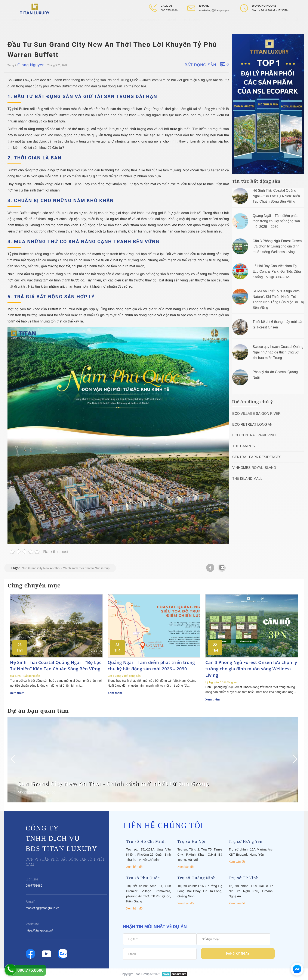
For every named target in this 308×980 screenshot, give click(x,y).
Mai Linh (15, 676)
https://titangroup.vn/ (39, 930)
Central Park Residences (257, 457)
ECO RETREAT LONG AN (252, 425)
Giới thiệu (41, 24)
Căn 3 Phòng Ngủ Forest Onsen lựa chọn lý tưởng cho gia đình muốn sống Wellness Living (277, 246)
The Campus (244, 446)
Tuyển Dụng (192, 24)
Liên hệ (172, 24)
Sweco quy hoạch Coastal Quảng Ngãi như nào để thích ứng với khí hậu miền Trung (278, 352)
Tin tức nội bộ (121, 24)
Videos (99, 24)
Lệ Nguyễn (212, 682)
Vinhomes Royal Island (254, 468)
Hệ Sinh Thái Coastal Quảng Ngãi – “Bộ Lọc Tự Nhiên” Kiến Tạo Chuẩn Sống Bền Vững (276, 196)
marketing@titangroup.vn (215, 10)
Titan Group (142, 974)
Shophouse (27, 792)
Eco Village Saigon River (256, 414)
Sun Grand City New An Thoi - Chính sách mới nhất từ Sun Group (66, 568)
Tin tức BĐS (79, 24)
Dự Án (59, 24)
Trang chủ (19, 24)
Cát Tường (115, 676)
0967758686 (34, 886)
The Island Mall (247, 479)
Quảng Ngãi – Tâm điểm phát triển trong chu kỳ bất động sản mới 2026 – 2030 (276, 221)
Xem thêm (17, 693)
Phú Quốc (47, 792)
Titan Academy (149, 24)
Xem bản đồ (134, 867)
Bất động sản (200, 65)
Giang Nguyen (31, 65)
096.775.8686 (169, 10)
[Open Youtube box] (284, 23)
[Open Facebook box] (271, 23)
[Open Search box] (297, 23)
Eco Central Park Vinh (254, 435)
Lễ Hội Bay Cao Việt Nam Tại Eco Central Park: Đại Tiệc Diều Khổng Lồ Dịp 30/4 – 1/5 (277, 271)
